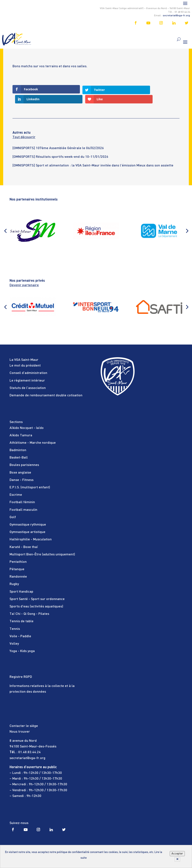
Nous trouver (20, 722)
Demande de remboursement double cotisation (46, 386)
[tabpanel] (96, 141)
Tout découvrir (24, 127)
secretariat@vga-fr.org (176, 16)
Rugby (14, 574)
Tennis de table (22, 611)
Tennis (15, 619)
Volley (14, 634)
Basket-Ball (19, 448)
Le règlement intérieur (27, 371)
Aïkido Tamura (21, 426)
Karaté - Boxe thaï (24, 537)
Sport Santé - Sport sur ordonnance (37, 589)
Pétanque (17, 559)
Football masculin (23, 500)
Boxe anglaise (20, 463)
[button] (5, 221)
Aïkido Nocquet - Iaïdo (27, 418)
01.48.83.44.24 (29, 742)
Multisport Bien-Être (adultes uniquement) (42, 545)
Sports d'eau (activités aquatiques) (36, 597)
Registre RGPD (21, 667)
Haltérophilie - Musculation (31, 530)
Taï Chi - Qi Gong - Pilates (29, 604)
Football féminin (22, 492)
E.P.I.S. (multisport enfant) (30, 478)
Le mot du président (25, 356)
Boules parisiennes (24, 455)
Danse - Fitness (22, 470)
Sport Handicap (21, 582)
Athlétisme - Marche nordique (33, 433)
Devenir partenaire (24, 275)
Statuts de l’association (28, 378)
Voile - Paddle (20, 626)
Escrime (16, 485)
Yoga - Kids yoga (22, 641)
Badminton (18, 440)
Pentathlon (18, 552)
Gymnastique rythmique (28, 515)
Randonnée (18, 567)
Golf (13, 507)
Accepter (177, 854)
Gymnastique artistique (27, 522)
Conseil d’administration (28, 363)
